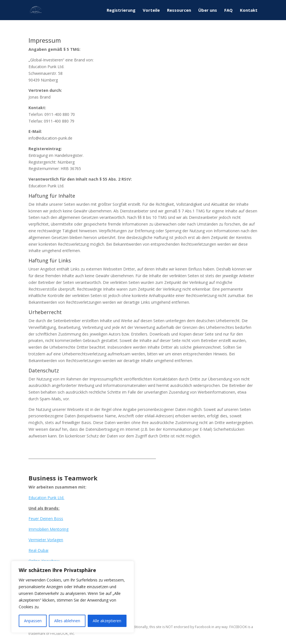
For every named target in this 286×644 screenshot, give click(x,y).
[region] (73, 597)
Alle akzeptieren (107, 621)
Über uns (208, 10)
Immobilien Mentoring (48, 529)
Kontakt (249, 10)
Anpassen (33, 621)
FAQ (228, 10)
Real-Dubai (38, 550)
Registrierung (121, 10)
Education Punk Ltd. (46, 498)
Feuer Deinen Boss (46, 519)
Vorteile (151, 10)
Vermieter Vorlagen (46, 540)
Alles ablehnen (67, 621)
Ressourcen (179, 10)
